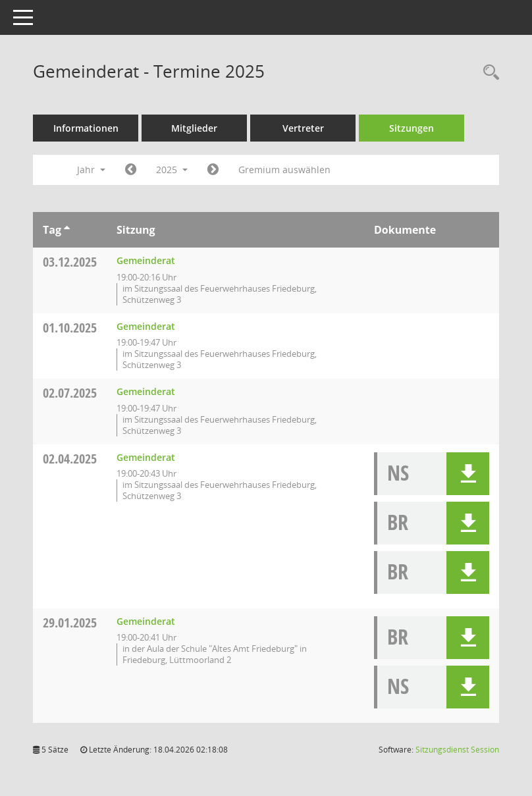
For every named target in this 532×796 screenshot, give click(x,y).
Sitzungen (412, 128)
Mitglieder (194, 128)
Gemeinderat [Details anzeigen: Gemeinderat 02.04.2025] (146, 457)
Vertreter (303, 128)
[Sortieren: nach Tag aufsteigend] (67, 230)
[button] (468, 474)
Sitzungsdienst (457, 750)
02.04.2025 (70, 459)
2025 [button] (172, 170)
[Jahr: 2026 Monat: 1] (213, 170)
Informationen (86, 128)
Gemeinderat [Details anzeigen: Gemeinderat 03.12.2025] (146, 260)
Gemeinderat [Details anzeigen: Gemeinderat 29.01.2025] (146, 621)
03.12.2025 (70, 262)
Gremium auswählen (284, 170)
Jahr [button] (91, 170)
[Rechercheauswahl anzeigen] (488, 73)
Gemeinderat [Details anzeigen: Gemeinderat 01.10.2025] (146, 326)
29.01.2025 (70, 623)
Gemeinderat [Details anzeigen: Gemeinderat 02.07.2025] (146, 391)
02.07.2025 (70, 393)
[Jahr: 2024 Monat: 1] (131, 170)
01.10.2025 (70, 328)
